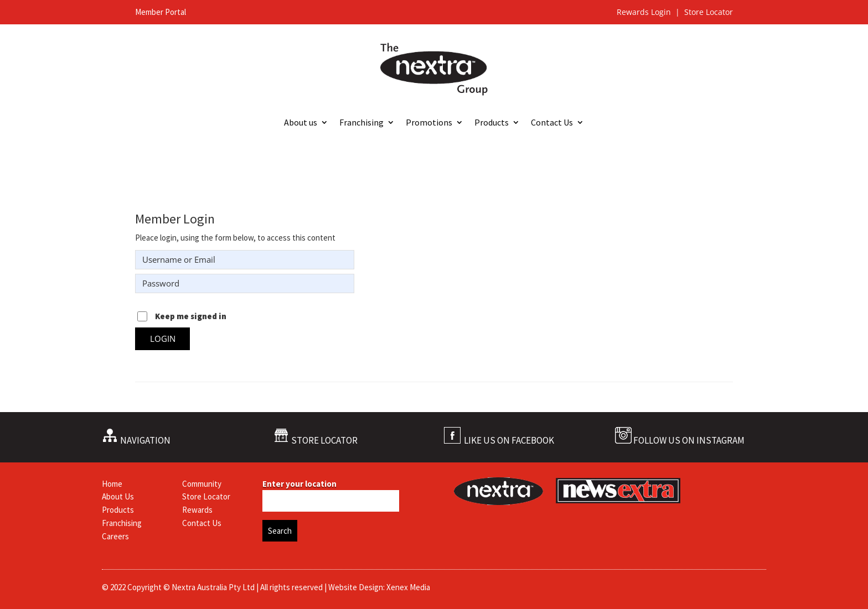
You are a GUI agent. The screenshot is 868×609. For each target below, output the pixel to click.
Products (492, 123)
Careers (115, 536)
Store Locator (709, 12)
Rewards (197, 510)
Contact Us (552, 123)
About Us (118, 496)
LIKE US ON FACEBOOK (509, 440)
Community (202, 484)
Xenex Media (408, 587)
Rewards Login (645, 12)
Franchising (361, 123)
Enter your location (299, 484)
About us (301, 123)
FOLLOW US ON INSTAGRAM (689, 440)
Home (112, 484)
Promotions (429, 123)
